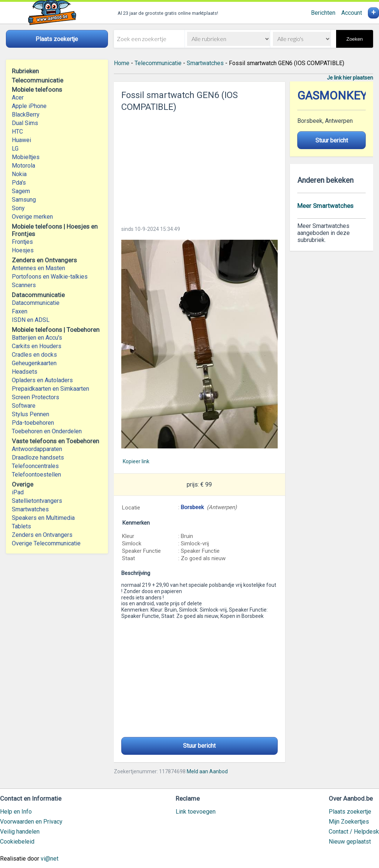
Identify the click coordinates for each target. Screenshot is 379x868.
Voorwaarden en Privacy (31, 822)
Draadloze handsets (38, 457)
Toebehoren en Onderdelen (47, 431)
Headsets (25, 372)
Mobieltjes (26, 157)
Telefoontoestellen (36, 475)
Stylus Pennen (31, 414)
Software (24, 406)
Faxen (20, 311)
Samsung (24, 200)
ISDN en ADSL (31, 320)
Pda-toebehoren (33, 423)
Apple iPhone (29, 106)
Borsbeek (192, 507)
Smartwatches (30, 509)
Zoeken (355, 39)
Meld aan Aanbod (207, 771)
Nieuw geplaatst (350, 842)
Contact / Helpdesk (354, 832)
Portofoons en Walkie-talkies (50, 277)
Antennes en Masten (38, 268)
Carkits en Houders (37, 346)
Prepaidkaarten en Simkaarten (50, 389)
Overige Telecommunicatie (46, 543)
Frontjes (22, 242)
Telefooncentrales (35, 466)
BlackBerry (26, 115)
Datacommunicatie (36, 303)
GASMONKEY (332, 96)
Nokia (19, 174)
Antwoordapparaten (37, 449)
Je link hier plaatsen (350, 78)
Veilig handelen (20, 832)
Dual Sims (25, 123)
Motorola (23, 166)
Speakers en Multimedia (43, 518)
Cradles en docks (34, 355)
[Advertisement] (199, 166)
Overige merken (32, 217)
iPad (18, 492)
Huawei (21, 140)
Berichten (323, 13)
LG (15, 149)
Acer (18, 97)
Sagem (21, 191)
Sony (18, 208)
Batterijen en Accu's (37, 338)
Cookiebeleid (17, 842)
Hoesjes (23, 250)
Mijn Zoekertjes (349, 822)
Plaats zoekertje (350, 812)
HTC (17, 132)
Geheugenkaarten (34, 363)
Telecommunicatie (158, 63)
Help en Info (16, 812)
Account (352, 13)
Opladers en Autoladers (42, 380)
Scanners (24, 285)
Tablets (21, 526)
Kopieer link (136, 461)
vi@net (50, 859)
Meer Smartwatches (325, 206)
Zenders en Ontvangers (42, 535)
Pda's (19, 183)
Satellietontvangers (37, 501)
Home (122, 63)
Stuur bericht (199, 746)
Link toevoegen (196, 812)
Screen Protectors (35, 397)
